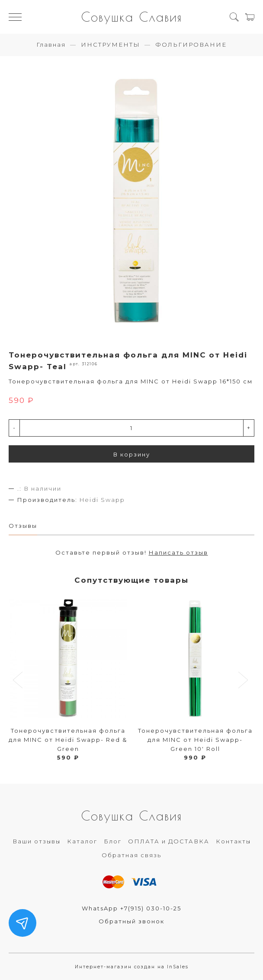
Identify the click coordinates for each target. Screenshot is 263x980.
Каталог (82, 841)
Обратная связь (131, 855)
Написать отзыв (178, 552)
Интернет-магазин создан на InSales (132, 967)
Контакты (233, 841)
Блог (113, 841)
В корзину (132, 454)
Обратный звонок (131, 921)
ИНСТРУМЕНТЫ (111, 45)
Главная (51, 45)
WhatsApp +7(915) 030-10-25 (131, 908)
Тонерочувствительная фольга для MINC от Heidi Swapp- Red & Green (68, 740)
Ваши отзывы (37, 841)
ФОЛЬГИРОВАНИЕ (191, 45)
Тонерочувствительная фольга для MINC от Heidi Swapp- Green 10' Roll (195, 740)
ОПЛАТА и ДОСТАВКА (169, 841)
